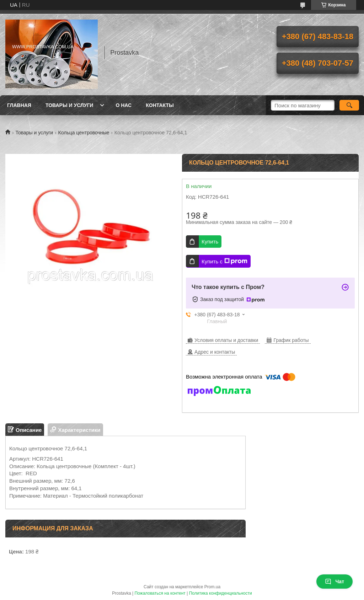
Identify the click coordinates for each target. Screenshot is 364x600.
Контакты (160, 105)
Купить (210, 242)
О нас (124, 105)
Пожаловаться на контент (160, 593)
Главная (19, 105)
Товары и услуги (69, 105)
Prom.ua (212, 587)
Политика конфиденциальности (221, 593)
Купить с (224, 261)
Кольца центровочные (84, 133)
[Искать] (349, 105)
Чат (334, 582)
